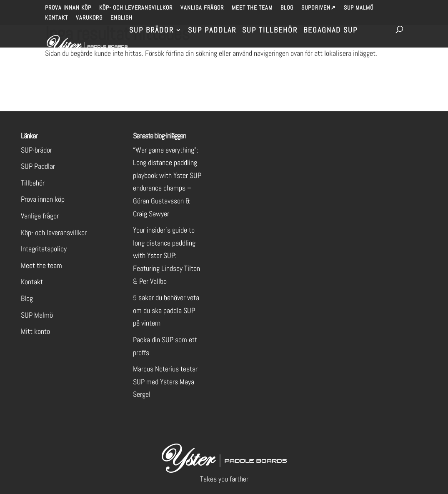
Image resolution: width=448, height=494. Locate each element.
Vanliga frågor (202, 8)
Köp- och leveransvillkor (136, 8)
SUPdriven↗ (319, 8)
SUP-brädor (36, 150)
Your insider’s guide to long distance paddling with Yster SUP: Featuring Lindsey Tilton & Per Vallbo (166, 255)
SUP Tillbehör (270, 31)
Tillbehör (33, 183)
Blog (287, 8)
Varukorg (89, 18)
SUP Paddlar (212, 31)
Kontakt (56, 18)
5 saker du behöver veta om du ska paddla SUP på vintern (166, 310)
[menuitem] (121, 20)
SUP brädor (151, 31)
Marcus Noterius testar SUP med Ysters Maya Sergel (165, 381)
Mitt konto (35, 331)
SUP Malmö (359, 8)
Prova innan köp (68, 8)
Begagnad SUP (330, 31)
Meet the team (252, 8)
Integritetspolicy (44, 249)
